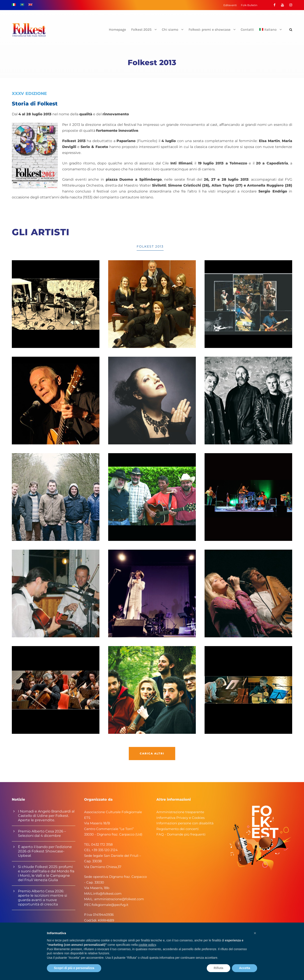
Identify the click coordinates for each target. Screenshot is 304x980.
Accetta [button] (245, 968)
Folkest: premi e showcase (209, 29)
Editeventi (230, 5)
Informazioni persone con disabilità (185, 823)
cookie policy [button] (147, 945)
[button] (255, 933)
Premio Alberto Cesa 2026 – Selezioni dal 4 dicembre (42, 833)
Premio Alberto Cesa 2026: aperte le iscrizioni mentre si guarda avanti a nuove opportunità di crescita (42, 898)
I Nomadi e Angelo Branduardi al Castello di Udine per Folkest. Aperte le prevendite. (46, 816)
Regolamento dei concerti (178, 829)
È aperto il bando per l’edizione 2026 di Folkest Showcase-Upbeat (45, 851)
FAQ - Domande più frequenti (181, 834)
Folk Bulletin (249, 5)
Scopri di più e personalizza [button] (74, 968)
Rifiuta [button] (219, 968)
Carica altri (152, 753)
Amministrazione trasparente (180, 812)
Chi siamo (170, 29)
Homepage (117, 29)
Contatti (247, 29)
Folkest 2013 (150, 246)
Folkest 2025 (141, 29)
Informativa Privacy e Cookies (180, 818)
